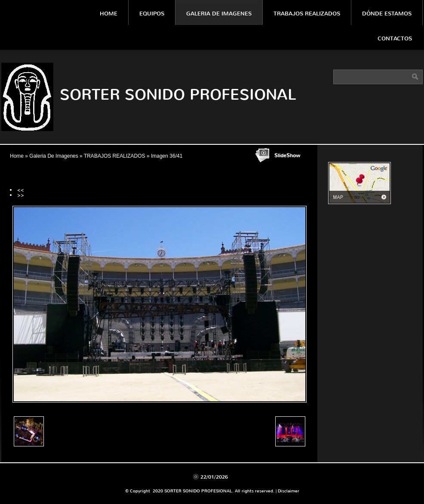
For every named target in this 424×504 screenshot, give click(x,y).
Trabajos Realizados (307, 14)
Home (109, 14)
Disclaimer (289, 491)
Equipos (152, 14)
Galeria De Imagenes (219, 14)
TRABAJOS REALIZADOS (115, 156)
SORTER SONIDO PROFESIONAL (178, 95)
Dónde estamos (387, 14)
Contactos (395, 38)
